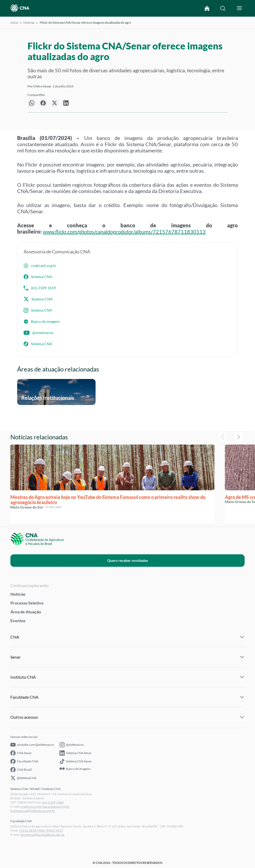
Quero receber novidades (128, 560)
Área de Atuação (26, 612)
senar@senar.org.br (56, 806)
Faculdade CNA (24, 761)
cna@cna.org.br (31, 806)
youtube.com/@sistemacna (32, 745)
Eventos (18, 621)
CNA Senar (21, 753)
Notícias (29, 22)
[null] (32, 103)
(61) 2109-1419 (40, 288)
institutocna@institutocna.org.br (33, 811)
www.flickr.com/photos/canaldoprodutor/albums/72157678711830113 (124, 232)
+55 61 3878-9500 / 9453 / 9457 (41, 830)
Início (14, 22)
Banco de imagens (42, 322)
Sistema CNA (38, 277)
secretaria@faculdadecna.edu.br (42, 835)
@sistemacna (38, 333)
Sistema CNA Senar (76, 753)
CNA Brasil (21, 770)
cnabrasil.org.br (40, 266)
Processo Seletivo (27, 603)
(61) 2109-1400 (53, 802)
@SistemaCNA (23, 778)
